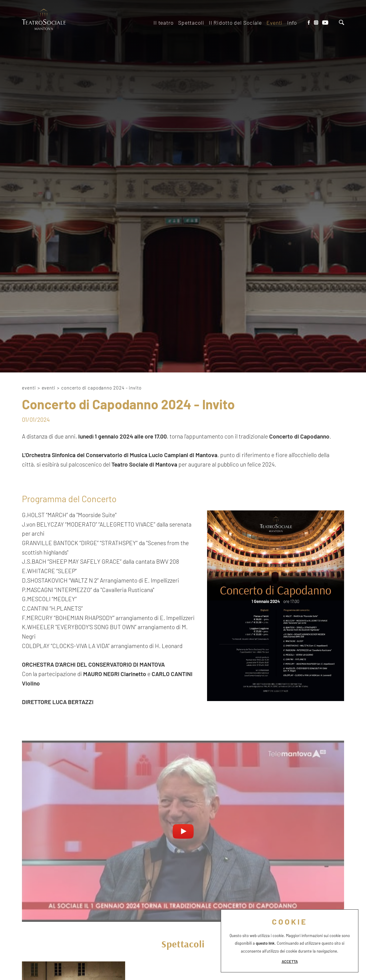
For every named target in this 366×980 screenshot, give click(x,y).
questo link (265, 943)
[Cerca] (341, 23)
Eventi (49, 388)
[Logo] (44, 20)
